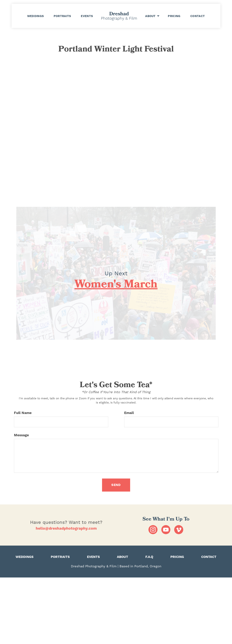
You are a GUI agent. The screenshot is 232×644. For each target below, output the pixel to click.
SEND (116, 485)
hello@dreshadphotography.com (66, 529)
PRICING (174, 16)
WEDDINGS (36, 16)
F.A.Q (149, 557)
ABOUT (150, 16)
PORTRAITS (62, 16)
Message (21, 435)
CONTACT (198, 16)
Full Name (23, 413)
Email (129, 413)
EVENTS (87, 16)
